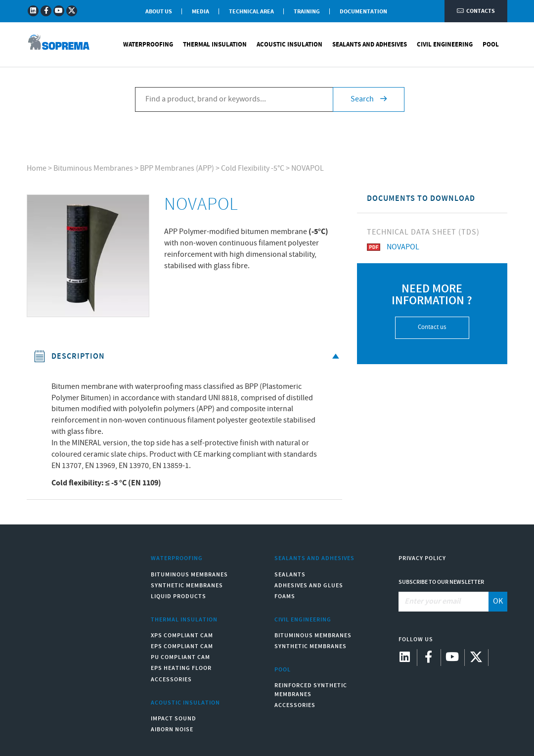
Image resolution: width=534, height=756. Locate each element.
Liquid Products (178, 596)
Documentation (363, 12)
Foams (285, 596)
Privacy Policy (422, 558)
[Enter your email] (444, 602)
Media (200, 12)
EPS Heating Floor (181, 668)
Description (188, 356)
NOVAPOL (308, 168)
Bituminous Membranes (93, 168)
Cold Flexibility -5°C (253, 168)
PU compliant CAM (180, 657)
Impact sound (174, 719)
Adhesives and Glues (309, 586)
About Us (159, 12)
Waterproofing (148, 45)
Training (307, 12)
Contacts (476, 11)
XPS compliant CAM (182, 636)
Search (369, 99)
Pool (491, 45)
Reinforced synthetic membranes (311, 690)
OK (498, 601)
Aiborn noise (172, 730)
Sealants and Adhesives (370, 45)
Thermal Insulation (215, 45)
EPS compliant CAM (182, 646)
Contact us (432, 327)
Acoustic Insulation (289, 45)
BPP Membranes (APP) (177, 168)
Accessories (171, 680)
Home (37, 168)
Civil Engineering (445, 45)
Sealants (290, 575)
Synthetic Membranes (187, 586)
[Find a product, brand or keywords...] (234, 99)
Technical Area (251, 12)
